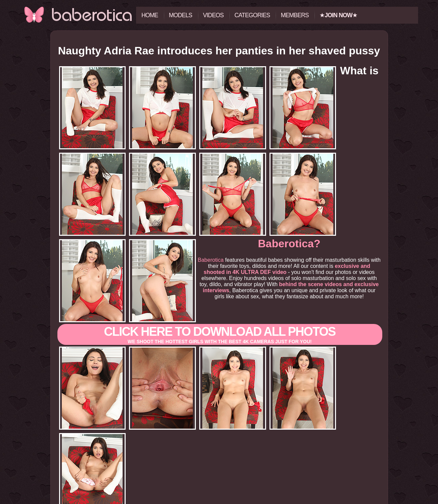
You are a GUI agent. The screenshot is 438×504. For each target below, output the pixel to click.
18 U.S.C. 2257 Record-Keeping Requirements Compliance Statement (219, 501)
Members (295, 15)
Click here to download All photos (220, 288)
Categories (252, 15)
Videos (213, 15)
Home (150, 15)
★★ (338, 15)
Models (181, 15)
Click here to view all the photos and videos (219, 461)
